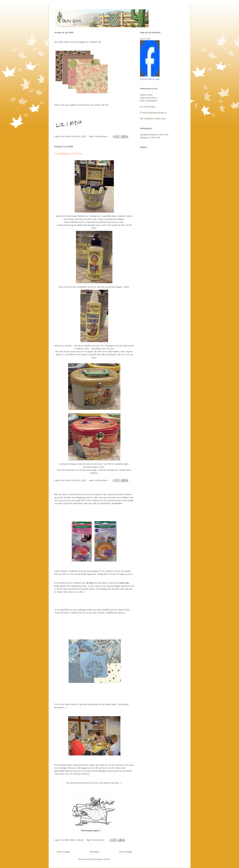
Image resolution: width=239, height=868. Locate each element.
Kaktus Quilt (160, 119)
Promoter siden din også (150, 79)
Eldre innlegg (126, 852)
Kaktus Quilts (145, 39)
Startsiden (95, 852)
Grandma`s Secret (68, 153)
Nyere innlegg (63, 852)
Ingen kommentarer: (99, 136)
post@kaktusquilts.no (157, 113)
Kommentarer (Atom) (100, 859)
